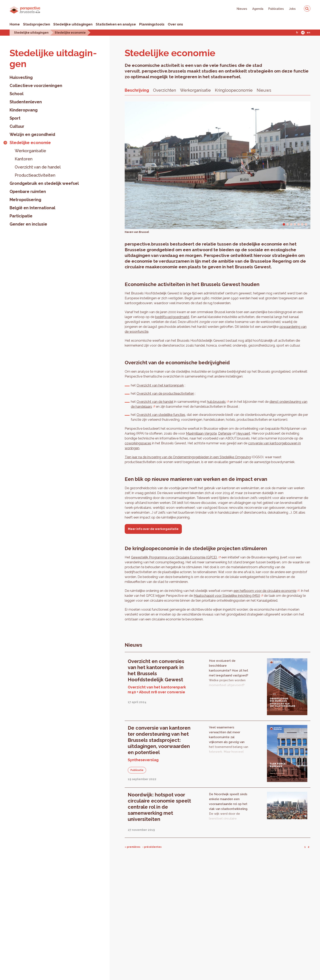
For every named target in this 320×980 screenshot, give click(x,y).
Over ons (175, 24)
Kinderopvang (24, 110)
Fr (297, 33)
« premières (133, 847)
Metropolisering (25, 200)
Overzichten (164, 90)
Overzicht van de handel (38, 167)
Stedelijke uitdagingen (73, 24)
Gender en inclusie (28, 224)
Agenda (258, 9)
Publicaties (276, 9)
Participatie (21, 216)
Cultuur (17, 126)
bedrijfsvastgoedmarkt (172, 317)
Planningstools (152, 24)
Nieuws (242, 9)
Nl (303, 33)
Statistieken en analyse (116, 24)
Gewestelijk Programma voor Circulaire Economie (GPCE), (174, 557)
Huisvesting (21, 77)
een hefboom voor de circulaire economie (265, 591)
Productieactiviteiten (35, 175)
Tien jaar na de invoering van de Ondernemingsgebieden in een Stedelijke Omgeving (188, 457)
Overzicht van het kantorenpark (160, 385)
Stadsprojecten (37, 24)
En (308, 33)
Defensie (225, 433)
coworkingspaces (138, 443)
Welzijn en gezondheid (32, 134)
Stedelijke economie (70, 32)
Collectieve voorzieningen (36, 86)
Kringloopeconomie (234, 90)
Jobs (292, 9)
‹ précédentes (152, 847)
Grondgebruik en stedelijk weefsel (44, 183)
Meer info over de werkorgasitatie (153, 529)
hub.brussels (216, 402)
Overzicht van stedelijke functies (161, 415)
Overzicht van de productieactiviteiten (165, 394)
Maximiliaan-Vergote (201, 433)
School (17, 94)
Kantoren (24, 159)
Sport (15, 118)
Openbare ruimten (28, 192)
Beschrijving (137, 90)
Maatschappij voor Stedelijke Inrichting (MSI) (227, 596)
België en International (32, 208)
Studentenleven (26, 102)
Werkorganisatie (30, 151)
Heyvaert (243, 433)
